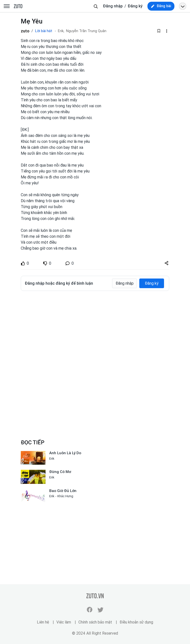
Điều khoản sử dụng (136, 622)
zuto (25, 31)
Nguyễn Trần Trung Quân (86, 31)
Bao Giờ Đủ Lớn (63, 491)
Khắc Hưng (65, 496)
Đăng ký (135, 6)
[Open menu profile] (183, 6)
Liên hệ (43, 622)
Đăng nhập (113, 6)
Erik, (61, 31)
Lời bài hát (44, 31)
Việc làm (64, 622)
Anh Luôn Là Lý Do (65, 453)
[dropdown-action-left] (166, 31)
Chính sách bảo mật (95, 622)
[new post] (161, 6)
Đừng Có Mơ (60, 472)
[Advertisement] (95, 332)
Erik (52, 459)
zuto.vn (18, 6)
